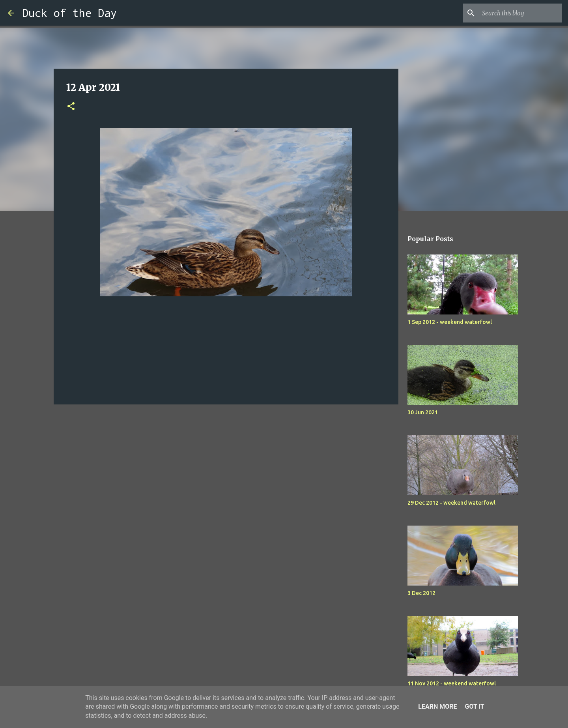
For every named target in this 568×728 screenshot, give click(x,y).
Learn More (437, 706)
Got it (474, 706)
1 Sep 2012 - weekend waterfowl (450, 322)
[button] (71, 107)
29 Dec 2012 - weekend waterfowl (451, 503)
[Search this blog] (520, 13)
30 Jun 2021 (423, 412)
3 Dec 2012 (421, 593)
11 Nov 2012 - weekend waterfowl (452, 683)
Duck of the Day (69, 13)
